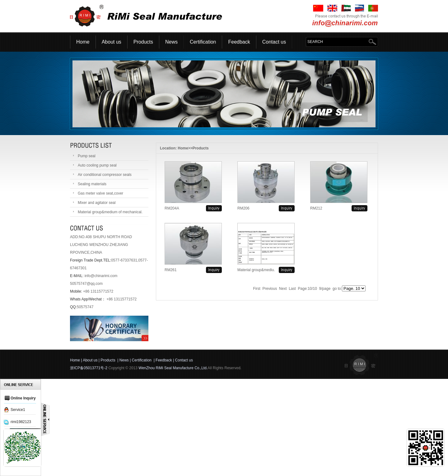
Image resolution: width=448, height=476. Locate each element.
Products (143, 42)
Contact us (274, 42)
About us (112, 42)
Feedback (239, 42)
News (171, 42)
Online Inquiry (23, 398)
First (257, 289)
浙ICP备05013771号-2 (89, 368)
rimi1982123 (21, 422)
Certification (203, 42)
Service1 (18, 410)
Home (83, 42)
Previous (270, 289)
